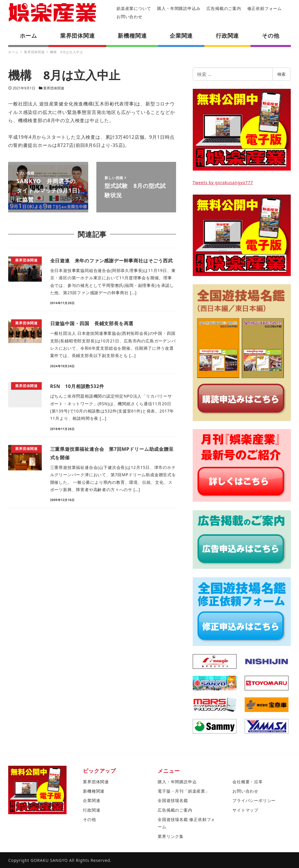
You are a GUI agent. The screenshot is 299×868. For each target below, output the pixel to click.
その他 (89, 819)
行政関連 (92, 810)
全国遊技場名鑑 (173, 800)
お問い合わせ (129, 17)
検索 (281, 74)
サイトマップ (245, 810)
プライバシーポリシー (254, 800)
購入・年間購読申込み (179, 8)
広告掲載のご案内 (224, 8)
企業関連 (92, 800)
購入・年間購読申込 (177, 782)
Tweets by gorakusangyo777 (223, 182)
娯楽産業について (134, 8)
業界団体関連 (54, 88)
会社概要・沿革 (248, 782)
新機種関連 (94, 791)
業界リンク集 (171, 836)
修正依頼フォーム (265, 8)
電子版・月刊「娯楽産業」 (184, 791)
